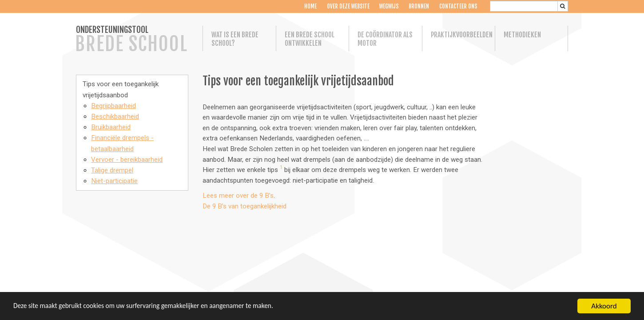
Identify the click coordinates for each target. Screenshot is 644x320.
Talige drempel (112, 170)
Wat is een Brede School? (235, 39)
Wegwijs (389, 6)
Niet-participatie (114, 181)
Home (310, 6)
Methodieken (522, 35)
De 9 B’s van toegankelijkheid (244, 206)
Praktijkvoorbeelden (459, 35)
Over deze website (348, 6)
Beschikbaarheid (115, 116)
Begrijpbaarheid (113, 106)
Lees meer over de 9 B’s (238, 196)
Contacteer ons (458, 6)
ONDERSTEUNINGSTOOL (131, 40)
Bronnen (419, 6)
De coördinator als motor (385, 39)
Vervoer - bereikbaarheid (127, 160)
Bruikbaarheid (111, 127)
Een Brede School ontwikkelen (310, 39)
